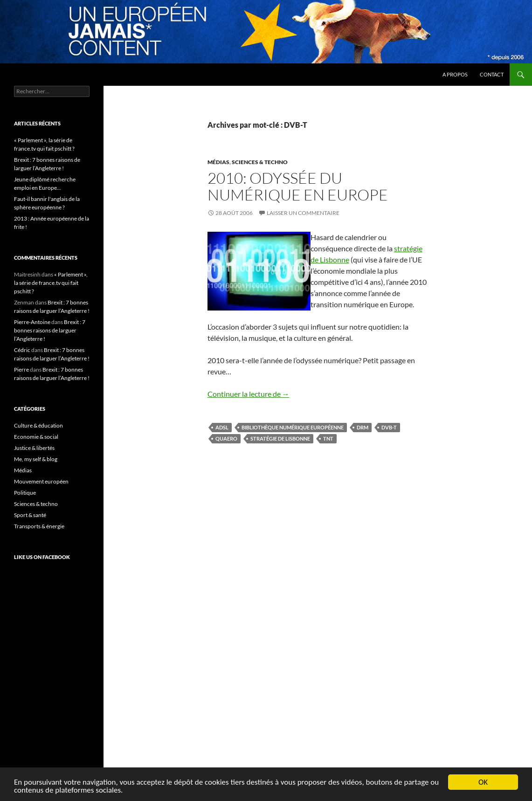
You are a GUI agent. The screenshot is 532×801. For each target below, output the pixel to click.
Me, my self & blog (36, 459)
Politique (25, 493)
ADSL (222, 427)
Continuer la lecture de (249, 394)
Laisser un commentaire (303, 213)
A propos (455, 74)
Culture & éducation (38, 425)
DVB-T (389, 427)
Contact (492, 74)
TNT (328, 438)
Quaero (226, 438)
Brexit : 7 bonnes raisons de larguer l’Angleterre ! (50, 330)
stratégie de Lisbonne (280, 438)
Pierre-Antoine (32, 322)
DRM (363, 427)
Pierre (21, 369)
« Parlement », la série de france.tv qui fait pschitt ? (51, 283)
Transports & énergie (39, 526)
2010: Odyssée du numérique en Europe (298, 186)
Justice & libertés (34, 448)
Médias (218, 162)
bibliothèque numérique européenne (293, 427)
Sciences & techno (260, 162)
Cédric (22, 350)
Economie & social (36, 437)
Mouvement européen (41, 481)
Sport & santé (30, 515)
